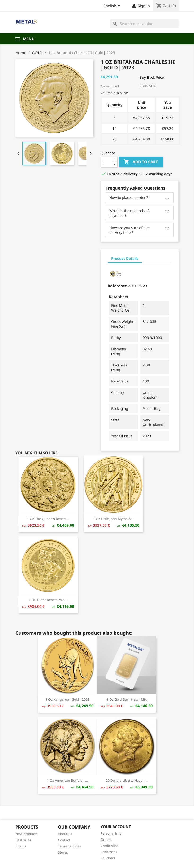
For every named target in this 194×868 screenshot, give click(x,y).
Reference (117, 286)
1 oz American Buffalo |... (67, 780)
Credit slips (110, 846)
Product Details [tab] (125, 258)
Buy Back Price (152, 77)
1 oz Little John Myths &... (113, 519)
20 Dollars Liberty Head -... (127, 780)
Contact (64, 840)
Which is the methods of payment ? (129, 213)
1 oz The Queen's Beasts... (48, 519)
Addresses (109, 852)
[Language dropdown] (112, 6)
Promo (20, 846)
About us (65, 834)
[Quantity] (106, 162)
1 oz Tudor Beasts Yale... (48, 600)
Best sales (23, 840)
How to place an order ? (129, 197)
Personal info (111, 833)
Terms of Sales (69, 846)
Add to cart (141, 162)
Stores (63, 852)
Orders (106, 840)
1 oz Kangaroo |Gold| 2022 (67, 699)
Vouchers (108, 858)
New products (26, 834)
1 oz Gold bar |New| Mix (127, 699)
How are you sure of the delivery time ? (129, 230)
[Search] (144, 24)
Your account (116, 827)
